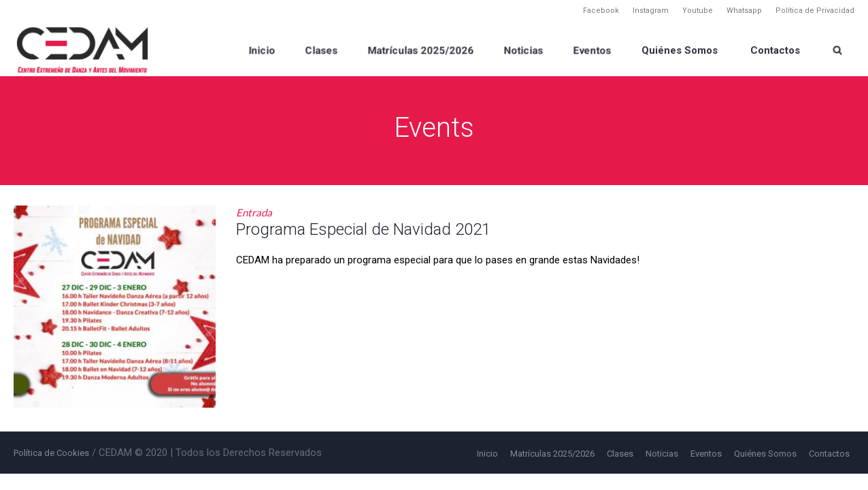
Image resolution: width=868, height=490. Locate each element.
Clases (620, 454)
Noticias (662, 454)
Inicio (487, 454)
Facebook (601, 11)
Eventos (706, 454)
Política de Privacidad (815, 11)
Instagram (651, 11)
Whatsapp (744, 11)
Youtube (698, 11)
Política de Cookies (51, 453)
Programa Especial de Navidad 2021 (363, 229)
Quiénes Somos (765, 454)
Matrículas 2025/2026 (552, 454)
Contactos (829, 454)
